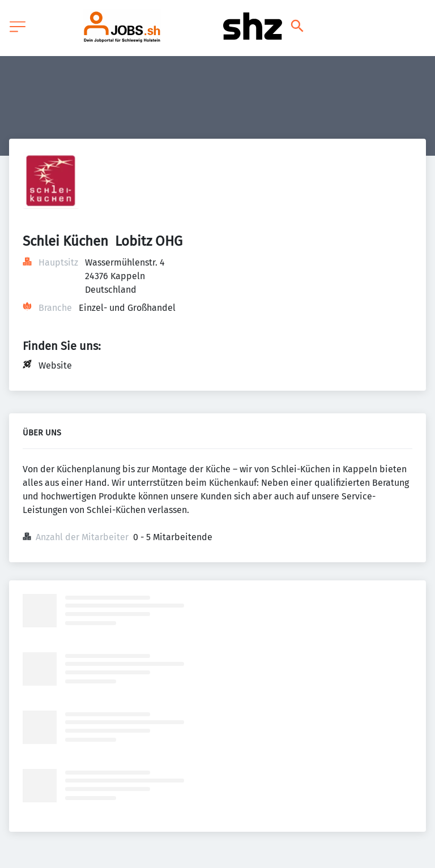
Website (55, 365)
